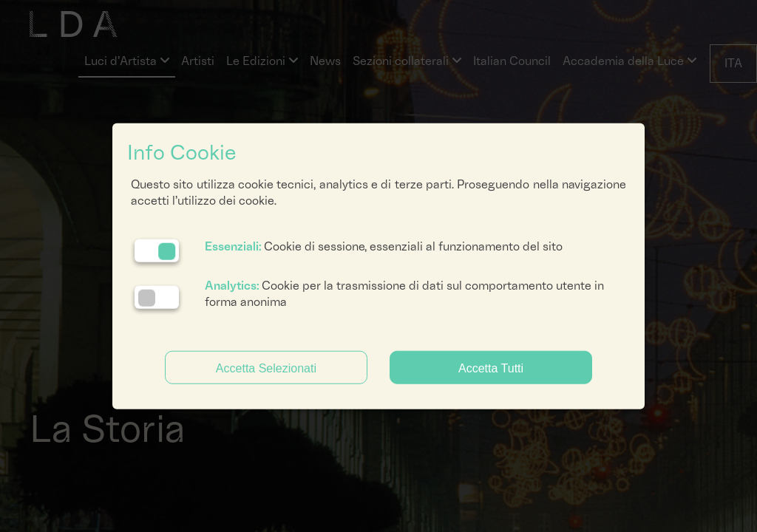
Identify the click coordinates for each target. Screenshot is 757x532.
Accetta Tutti (491, 368)
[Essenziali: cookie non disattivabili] (157, 250)
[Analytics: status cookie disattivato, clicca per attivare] (157, 297)
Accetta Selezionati (266, 368)
